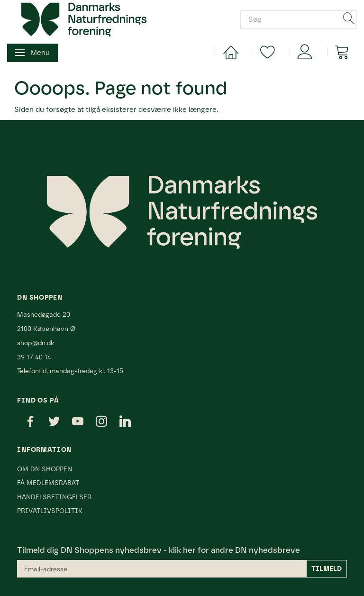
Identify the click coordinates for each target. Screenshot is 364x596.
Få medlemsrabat (48, 483)
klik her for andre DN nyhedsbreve (234, 550)
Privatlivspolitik (50, 511)
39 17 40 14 (34, 357)
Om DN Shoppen (45, 469)
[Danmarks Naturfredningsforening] (84, 19)
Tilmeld (327, 569)
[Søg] (349, 19)
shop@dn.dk (36, 343)
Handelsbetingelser (54, 497)
